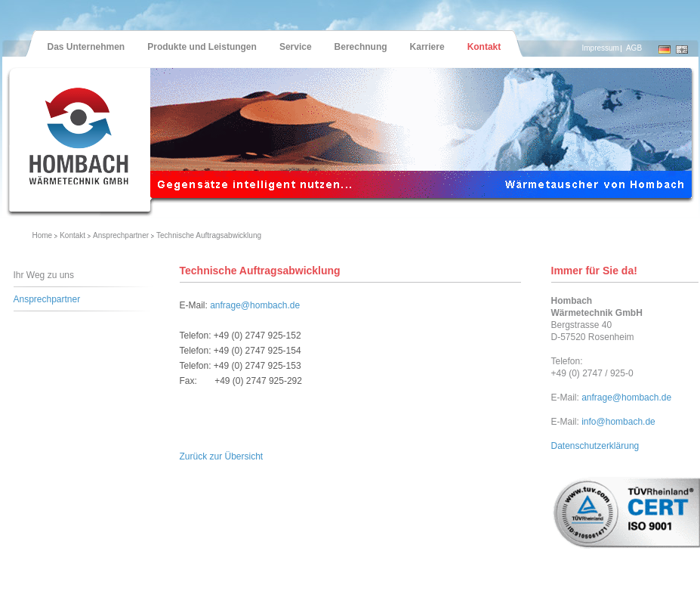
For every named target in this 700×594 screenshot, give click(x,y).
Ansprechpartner (121, 235)
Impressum (601, 48)
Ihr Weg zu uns (44, 275)
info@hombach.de (618, 422)
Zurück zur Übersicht (222, 456)
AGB (634, 48)
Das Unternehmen (86, 47)
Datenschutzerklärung (595, 446)
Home (43, 235)
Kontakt (484, 47)
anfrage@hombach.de (255, 305)
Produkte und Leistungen (202, 47)
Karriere (427, 47)
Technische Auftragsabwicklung (209, 235)
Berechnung (361, 47)
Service (296, 47)
